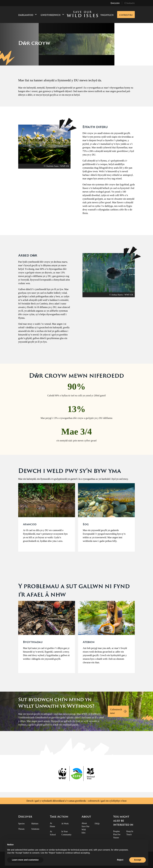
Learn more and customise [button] (25, 860)
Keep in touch (130, 833)
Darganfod (28, 15)
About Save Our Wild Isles (86, 828)
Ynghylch (107, 15)
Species (21, 824)
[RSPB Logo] (77, 774)
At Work (65, 824)
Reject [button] (120, 860)
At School (53, 833)
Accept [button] (138, 860)
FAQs (97, 824)
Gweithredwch (53, 15)
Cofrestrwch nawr (116, 711)
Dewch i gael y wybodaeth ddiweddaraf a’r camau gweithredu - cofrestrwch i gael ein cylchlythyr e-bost (76, 801)
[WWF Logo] (63, 774)
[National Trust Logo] (90, 774)
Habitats (35, 824)
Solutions (35, 829)
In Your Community (66, 833)
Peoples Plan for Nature (117, 835)
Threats (21, 829)
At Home (52, 825)
